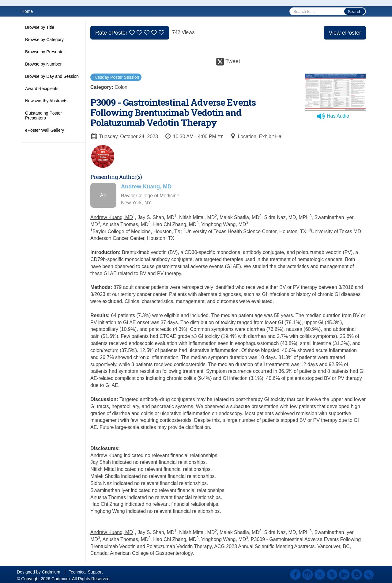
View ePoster (345, 33)
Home (27, 11)
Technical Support (86, 572)
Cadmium (51, 572)
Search (355, 12)
